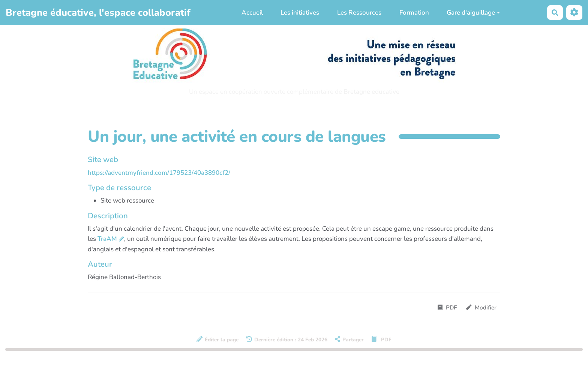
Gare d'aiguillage (473, 13)
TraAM (107, 239)
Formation (414, 13)
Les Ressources (359, 13)
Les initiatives (300, 13)
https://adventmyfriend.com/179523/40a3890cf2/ (159, 173)
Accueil (252, 13)
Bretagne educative (371, 92)
